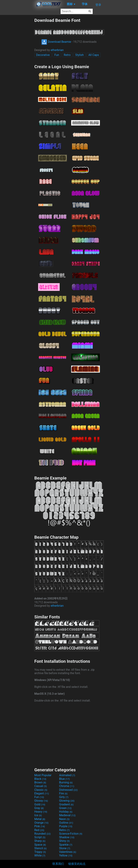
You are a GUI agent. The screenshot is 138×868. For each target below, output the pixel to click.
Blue (64, 779)
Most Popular (43, 775)
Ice (38, 815)
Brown (40, 782)
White (40, 855)
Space (40, 845)
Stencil (40, 848)
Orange (41, 823)
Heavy (41, 812)
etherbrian (57, 50)
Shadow (67, 837)
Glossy (41, 801)
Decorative (43, 55)
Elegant (42, 793)
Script (40, 837)
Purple (66, 826)
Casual (41, 786)
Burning (66, 782)
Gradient (66, 804)
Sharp (40, 841)
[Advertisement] (17, 72)
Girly (64, 797)
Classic (41, 790)
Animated (67, 775)
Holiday (66, 812)
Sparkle (66, 845)
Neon (64, 819)
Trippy (40, 852)
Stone (65, 848)
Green (65, 808)
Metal (40, 819)
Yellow (66, 855)
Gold (40, 804)
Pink (40, 826)
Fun (57, 55)
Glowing (67, 801)
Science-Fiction (71, 834)
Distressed (68, 790)
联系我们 (58, 864)
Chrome (67, 786)
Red (39, 830)
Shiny (64, 841)
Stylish (80, 55)
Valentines (68, 852)
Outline (66, 823)
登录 (98, 5)
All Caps (94, 55)
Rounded (42, 834)
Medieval (67, 815)
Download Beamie (56, 42)
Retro (67, 55)
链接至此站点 (77, 864)
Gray (39, 808)
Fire (63, 793)
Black (40, 779)
